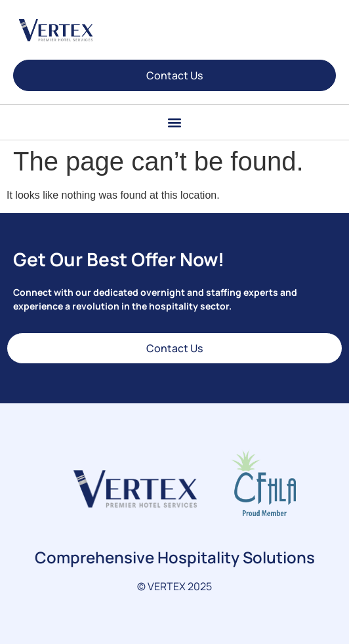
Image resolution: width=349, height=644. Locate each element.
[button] (175, 122)
